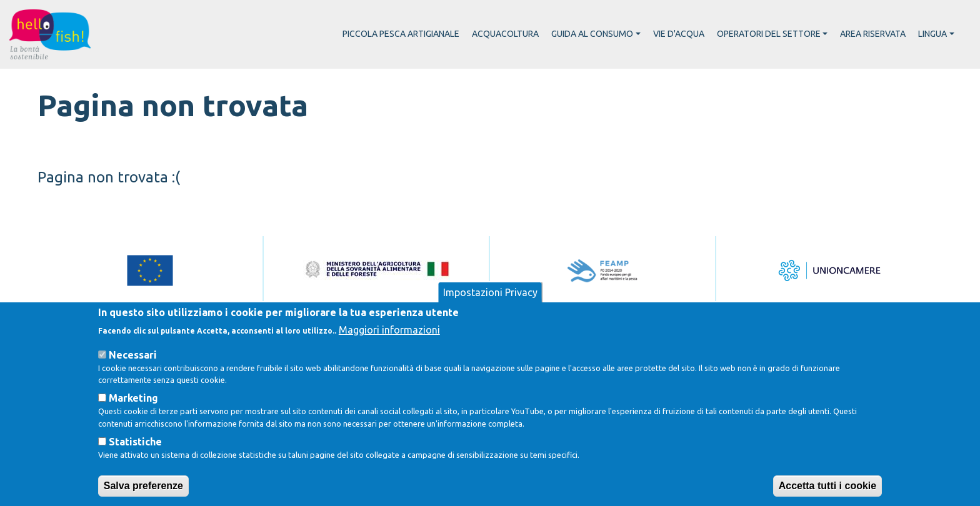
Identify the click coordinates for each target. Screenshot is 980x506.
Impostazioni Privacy (490, 312)
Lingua (932, 34)
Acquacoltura (505, 34)
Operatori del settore (769, 34)
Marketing (133, 418)
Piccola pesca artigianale (401, 34)
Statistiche (135, 462)
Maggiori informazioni (389, 350)
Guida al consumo (592, 34)
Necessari (133, 375)
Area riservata (873, 34)
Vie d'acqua (679, 34)
